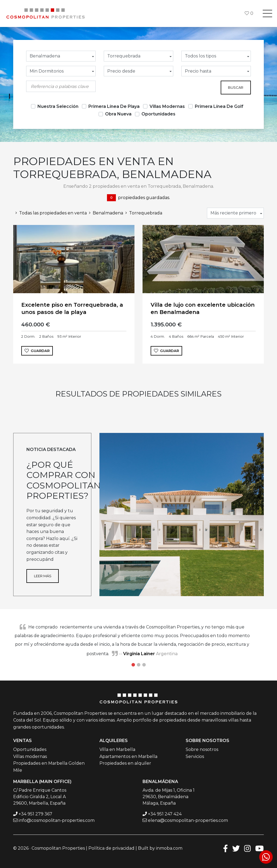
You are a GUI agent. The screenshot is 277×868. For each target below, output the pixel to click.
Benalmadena (105, 213)
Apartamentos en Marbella (128, 756)
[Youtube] (259, 848)
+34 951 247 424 (165, 814)
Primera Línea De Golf (219, 106)
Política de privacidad (111, 848)
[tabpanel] (138, 640)
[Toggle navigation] (267, 13)
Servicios (195, 756)
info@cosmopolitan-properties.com (57, 820)
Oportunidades (158, 114)
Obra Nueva (118, 114)
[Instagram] (247, 848)
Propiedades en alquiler (125, 763)
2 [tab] (138, 665)
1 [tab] (133, 665)
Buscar (236, 87)
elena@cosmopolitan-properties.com (188, 820)
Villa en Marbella (117, 749)
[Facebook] (226, 848)
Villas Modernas (167, 106)
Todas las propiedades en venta (50, 213)
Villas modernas (30, 756)
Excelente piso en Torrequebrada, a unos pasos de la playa (72, 308)
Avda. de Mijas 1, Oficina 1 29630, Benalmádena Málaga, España (169, 797)
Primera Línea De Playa (114, 106)
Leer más (43, 576)
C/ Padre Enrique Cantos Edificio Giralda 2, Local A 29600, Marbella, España (40, 797)
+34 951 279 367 (35, 814)
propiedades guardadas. (138, 198)
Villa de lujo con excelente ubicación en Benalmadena (203, 308)
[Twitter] (236, 848)
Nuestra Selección (58, 106)
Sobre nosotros (202, 749)
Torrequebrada (143, 213)
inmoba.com (169, 848)
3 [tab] (144, 665)
